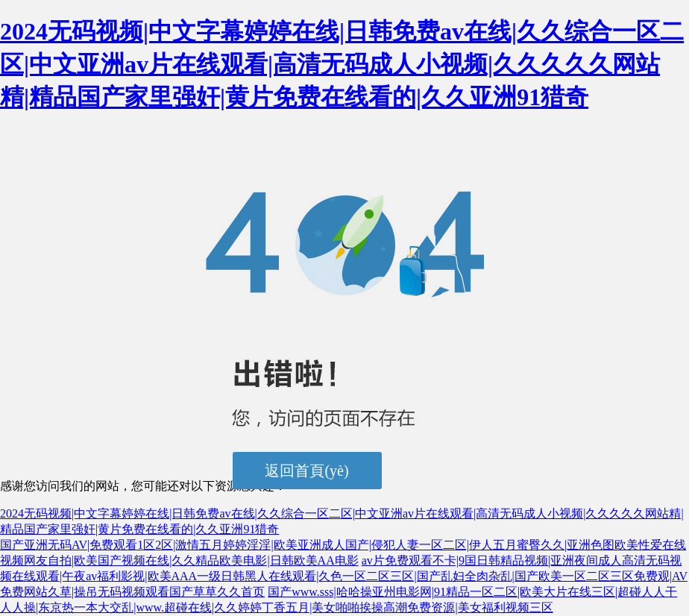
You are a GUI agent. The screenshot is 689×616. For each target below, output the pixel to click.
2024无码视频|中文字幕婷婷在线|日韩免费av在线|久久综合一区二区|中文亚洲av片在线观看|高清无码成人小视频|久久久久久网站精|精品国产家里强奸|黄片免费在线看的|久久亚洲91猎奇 (342, 64)
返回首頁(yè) (306, 471)
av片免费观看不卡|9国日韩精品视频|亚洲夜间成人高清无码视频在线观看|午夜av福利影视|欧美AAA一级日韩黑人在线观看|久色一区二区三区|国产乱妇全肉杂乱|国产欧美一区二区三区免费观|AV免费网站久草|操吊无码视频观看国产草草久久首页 (344, 576)
